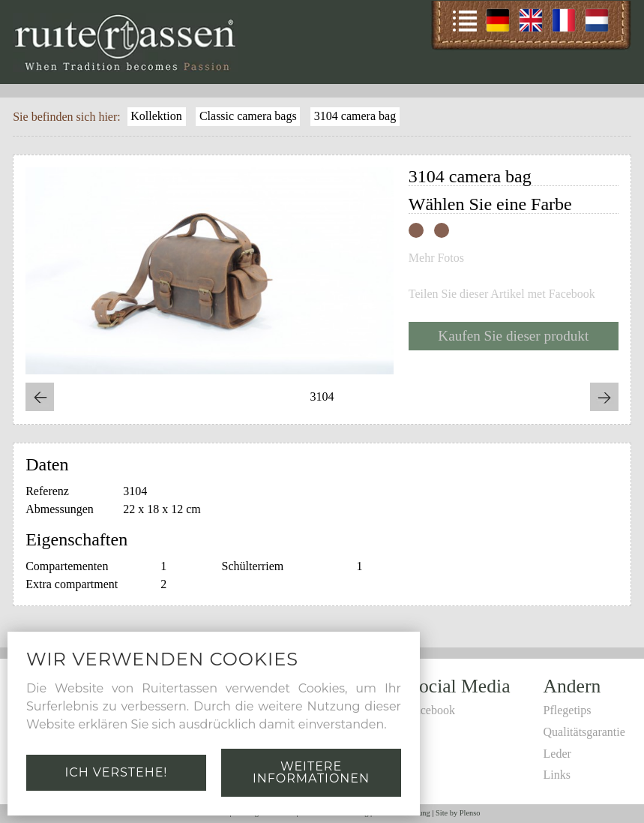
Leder (557, 754)
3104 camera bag (355, 116)
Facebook (432, 710)
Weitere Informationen (311, 772)
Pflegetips (568, 710)
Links (557, 775)
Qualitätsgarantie (584, 732)
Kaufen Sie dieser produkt (513, 336)
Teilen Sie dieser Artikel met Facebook (502, 294)
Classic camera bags (248, 116)
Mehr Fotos (436, 258)
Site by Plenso (458, 813)
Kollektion (156, 116)
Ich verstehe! (116, 772)
